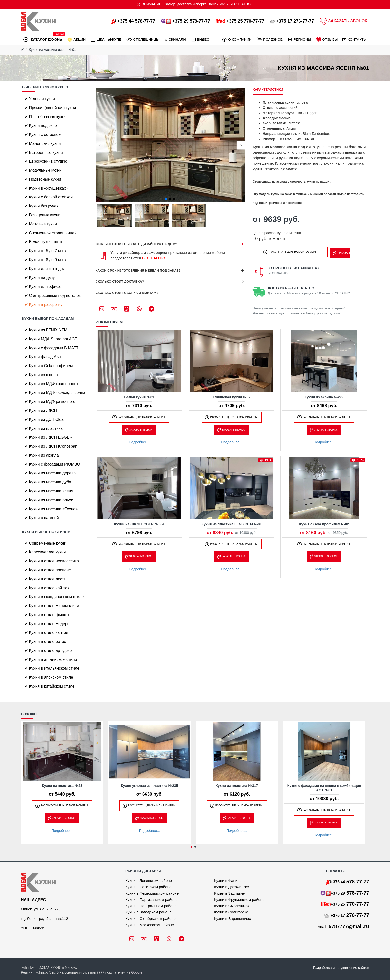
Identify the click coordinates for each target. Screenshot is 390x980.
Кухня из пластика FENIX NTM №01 (232, 524)
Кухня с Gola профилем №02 (324, 524)
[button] (100, 145)
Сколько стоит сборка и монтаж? (127, 293)
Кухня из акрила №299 (324, 397)
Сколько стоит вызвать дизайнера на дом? (136, 244)
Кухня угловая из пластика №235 (149, 786)
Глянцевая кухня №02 (232, 397)
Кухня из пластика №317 (237, 786)
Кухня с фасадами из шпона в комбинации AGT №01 (324, 788)
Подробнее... (139, 442)
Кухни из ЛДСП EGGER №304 (139, 524)
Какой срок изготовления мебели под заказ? (138, 270)
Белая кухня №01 (139, 397)
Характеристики (268, 90)
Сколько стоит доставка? (120, 282)
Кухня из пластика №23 (62, 786)
